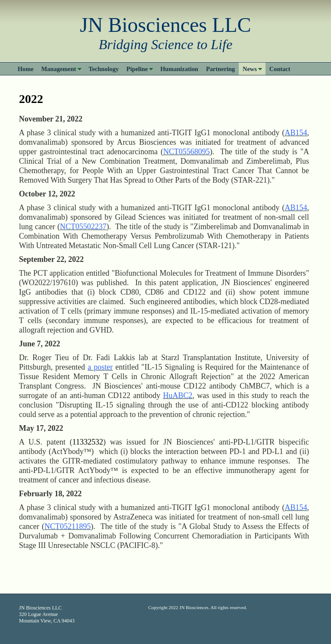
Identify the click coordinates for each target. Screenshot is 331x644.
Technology (104, 69)
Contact (280, 69)
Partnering (220, 69)
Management (59, 69)
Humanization (179, 69)
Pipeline (137, 69)
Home (26, 69)
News (250, 69)
